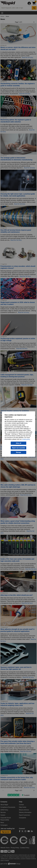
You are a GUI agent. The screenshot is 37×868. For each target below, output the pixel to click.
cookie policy (26, 439)
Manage (18, 452)
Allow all (18, 443)
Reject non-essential (18, 448)
